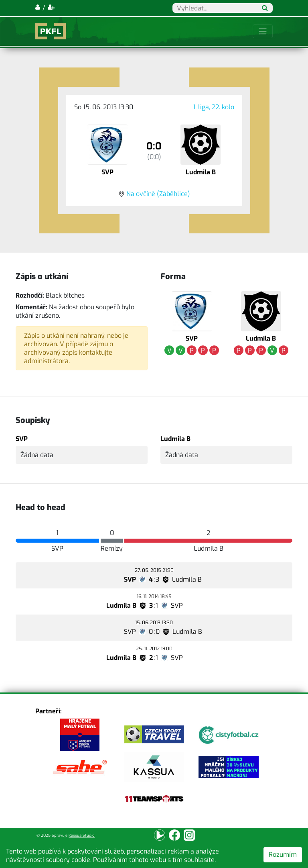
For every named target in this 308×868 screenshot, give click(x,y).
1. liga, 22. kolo (214, 107)
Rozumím (283, 855)
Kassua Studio (82, 835)
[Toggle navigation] (263, 31)
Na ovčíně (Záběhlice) (158, 194)
